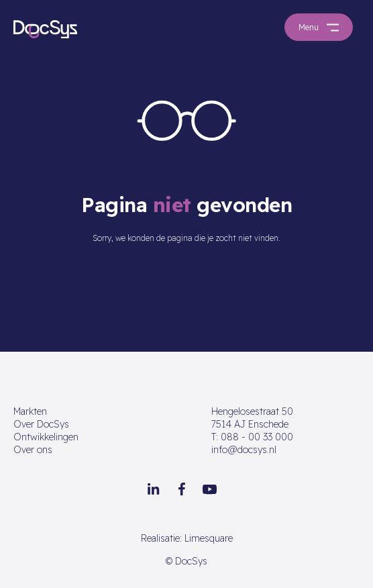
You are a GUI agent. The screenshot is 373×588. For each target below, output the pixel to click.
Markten (30, 411)
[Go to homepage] (45, 29)
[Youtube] (210, 489)
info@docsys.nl (244, 450)
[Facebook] (182, 489)
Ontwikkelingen (46, 437)
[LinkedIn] (154, 489)
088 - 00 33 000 (252, 437)
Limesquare (209, 538)
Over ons (33, 450)
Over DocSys (41, 424)
